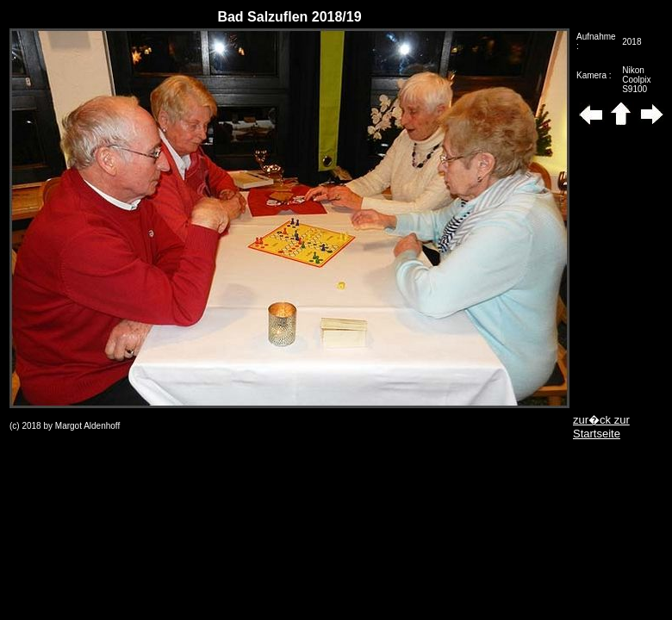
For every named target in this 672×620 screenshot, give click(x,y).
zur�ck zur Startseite (601, 427)
